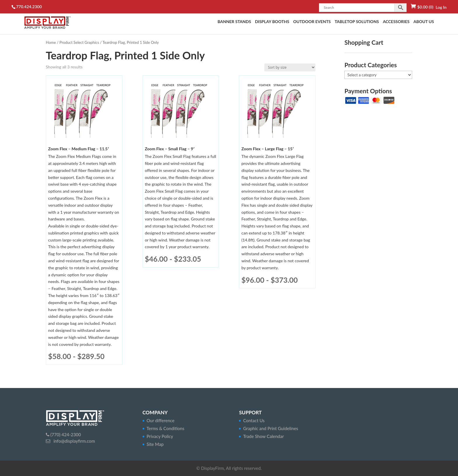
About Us (424, 22)
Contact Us (254, 420)
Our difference (161, 420)
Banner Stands (234, 22)
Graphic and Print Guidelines (270, 428)
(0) (425, 7)
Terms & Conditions (165, 428)
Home (51, 42)
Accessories (396, 22)
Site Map (155, 444)
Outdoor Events (312, 22)
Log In (441, 7)
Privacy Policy (160, 436)
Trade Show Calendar (263, 436)
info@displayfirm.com (74, 441)
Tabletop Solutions (357, 22)
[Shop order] (290, 67)
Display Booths (272, 22)
